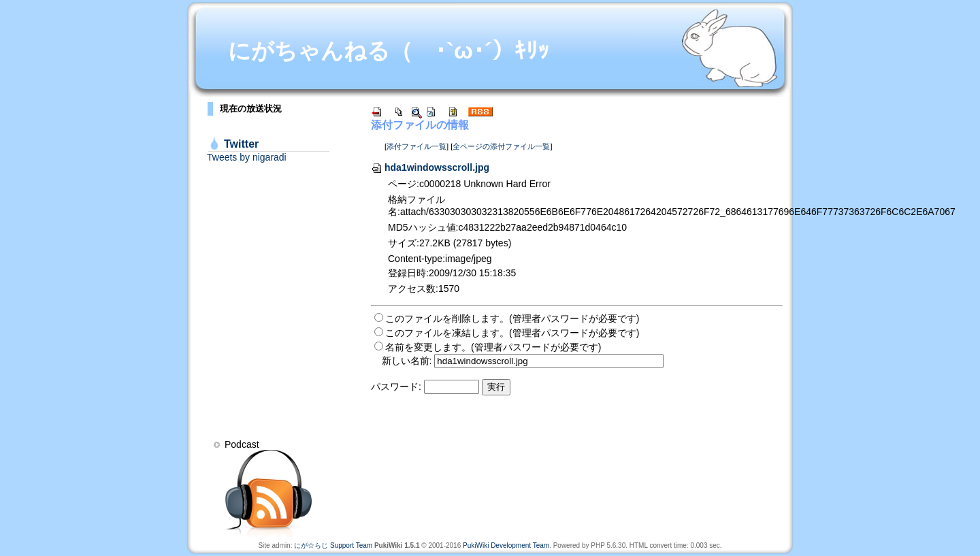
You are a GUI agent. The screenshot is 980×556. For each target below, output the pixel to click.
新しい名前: (407, 361)
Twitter (241, 144)
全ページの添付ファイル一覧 (501, 146)
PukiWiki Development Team (506, 545)
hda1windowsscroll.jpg (430, 167)
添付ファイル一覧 (416, 146)
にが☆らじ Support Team (333, 545)
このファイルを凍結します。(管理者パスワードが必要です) (512, 333)
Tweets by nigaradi (247, 157)
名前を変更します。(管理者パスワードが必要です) (493, 347)
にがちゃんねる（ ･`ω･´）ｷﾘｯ (389, 51)
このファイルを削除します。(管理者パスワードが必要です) (512, 318)
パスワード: (396, 387)
